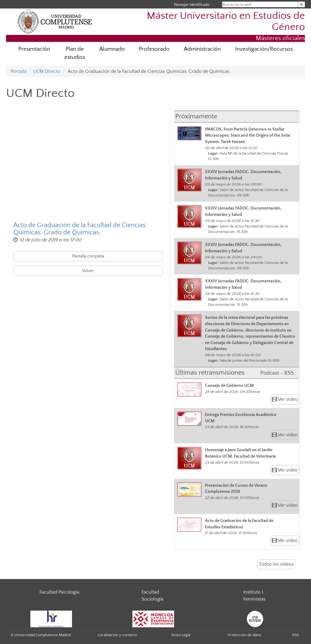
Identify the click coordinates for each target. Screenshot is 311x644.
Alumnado (112, 49)
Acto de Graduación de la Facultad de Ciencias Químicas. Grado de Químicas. (80, 229)
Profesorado (154, 49)
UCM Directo (47, 71)
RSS (296, 635)
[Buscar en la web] (301, 4)
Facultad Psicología (59, 592)
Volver (88, 271)
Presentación (34, 49)
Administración (202, 49)
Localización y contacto (117, 635)
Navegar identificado (192, 4)
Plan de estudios (75, 53)
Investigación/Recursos (264, 49)
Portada (19, 71)
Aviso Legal (181, 635)
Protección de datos (245, 635)
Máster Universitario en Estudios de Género (226, 22)
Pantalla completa (88, 256)
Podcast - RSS (277, 373)
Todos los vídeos (276, 564)
